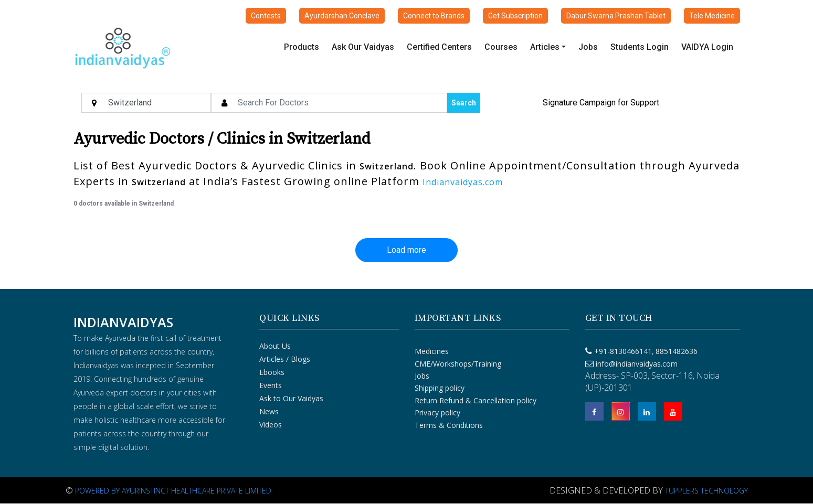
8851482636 (675, 351)
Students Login (640, 47)
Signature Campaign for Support (601, 103)
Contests (266, 16)
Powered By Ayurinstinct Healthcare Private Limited (173, 491)
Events (271, 385)
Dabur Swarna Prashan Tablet (616, 16)
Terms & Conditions (449, 425)
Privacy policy (437, 412)
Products (302, 47)
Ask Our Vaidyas (363, 47)
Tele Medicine (712, 16)
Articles (545, 47)
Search (464, 103)
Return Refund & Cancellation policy (476, 400)
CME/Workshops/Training (458, 364)
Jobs (588, 47)
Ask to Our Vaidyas (291, 398)
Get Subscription (515, 16)
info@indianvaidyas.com (637, 364)
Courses (501, 47)
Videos (271, 425)
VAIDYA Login (707, 47)
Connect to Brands (434, 16)
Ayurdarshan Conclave (342, 16)
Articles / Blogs (285, 359)
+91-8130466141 (623, 351)
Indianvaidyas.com (463, 182)
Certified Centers (439, 47)
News (269, 411)
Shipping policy (440, 388)
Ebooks (272, 372)
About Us (275, 346)
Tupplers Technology (706, 491)
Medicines (432, 351)
